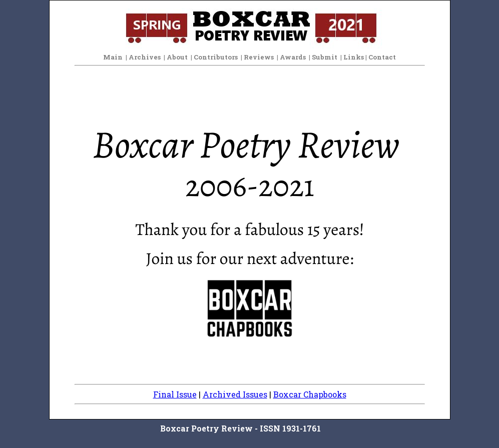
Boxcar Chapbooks (310, 394)
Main (113, 57)
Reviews (259, 57)
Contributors (216, 57)
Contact (382, 57)
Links (354, 57)
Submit (325, 57)
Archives (145, 57)
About (177, 57)
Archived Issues (235, 394)
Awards (293, 57)
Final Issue (175, 394)
